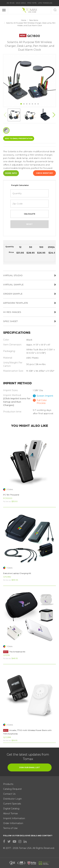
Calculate (30, 214)
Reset (29, 224)
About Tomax (10, 813)
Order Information (13, 823)
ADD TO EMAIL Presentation (19, 139)
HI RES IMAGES (29, 312)
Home (24, 20)
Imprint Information (14, 818)
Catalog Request (12, 789)
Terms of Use (10, 828)
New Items (34, 20)
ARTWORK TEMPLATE (29, 303)
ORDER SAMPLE (29, 294)
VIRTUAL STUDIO (29, 275)
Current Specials (12, 804)
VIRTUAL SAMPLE (29, 285)
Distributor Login (12, 799)
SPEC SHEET (29, 321)
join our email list (29, 767)
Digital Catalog (11, 809)
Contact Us (9, 794)
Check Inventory (44, 173)
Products (8, 784)
